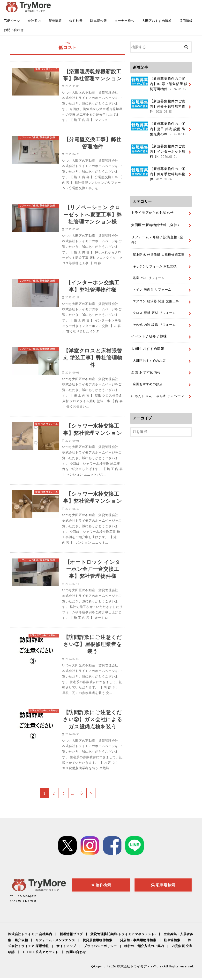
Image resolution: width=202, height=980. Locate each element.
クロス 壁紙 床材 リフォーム (154, 312)
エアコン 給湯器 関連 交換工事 (156, 300)
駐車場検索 (98, 21)
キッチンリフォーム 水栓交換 (155, 265)
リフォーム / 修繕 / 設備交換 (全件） (157, 239)
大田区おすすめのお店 (149, 359)
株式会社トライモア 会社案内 (30, 936)
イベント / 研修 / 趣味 (149, 335)
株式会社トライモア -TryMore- (140, 968)
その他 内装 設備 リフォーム (154, 323)
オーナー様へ (124, 21)
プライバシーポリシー (100, 948)
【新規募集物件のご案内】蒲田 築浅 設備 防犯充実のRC (159, 128)
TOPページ (12, 21)
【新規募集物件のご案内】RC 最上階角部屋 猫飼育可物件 (159, 84)
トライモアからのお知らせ (152, 212)
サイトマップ (66, 948)
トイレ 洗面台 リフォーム (152, 288)
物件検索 (76, 21)
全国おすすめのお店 (147, 382)
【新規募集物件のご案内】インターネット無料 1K (158, 151)
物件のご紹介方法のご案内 (144, 948)
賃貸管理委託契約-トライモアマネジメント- (123, 936)
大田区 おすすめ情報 (148, 347)
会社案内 (34, 21)
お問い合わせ (14, 30)
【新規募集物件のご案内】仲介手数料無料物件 (158, 106)
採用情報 (186, 21)
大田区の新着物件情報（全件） (156, 224)
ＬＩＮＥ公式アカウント (40, 954)
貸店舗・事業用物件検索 (138, 942)
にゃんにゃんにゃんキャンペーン (158, 394)
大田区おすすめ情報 (157, 21)
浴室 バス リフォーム (149, 277)
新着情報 (55, 21)
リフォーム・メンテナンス (55, 942)
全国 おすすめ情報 (146, 371)
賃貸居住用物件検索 (97, 942)
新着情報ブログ (71, 936)
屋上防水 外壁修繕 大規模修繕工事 (158, 254)
